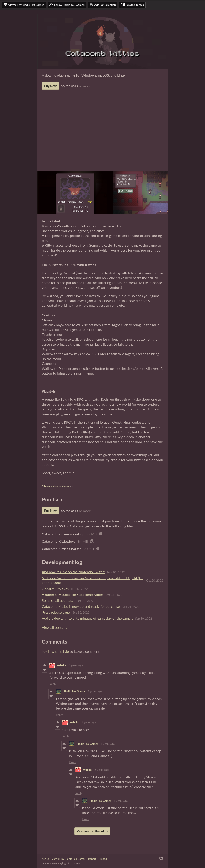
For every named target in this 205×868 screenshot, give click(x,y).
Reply (53, 684)
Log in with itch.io (55, 651)
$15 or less (74, 863)
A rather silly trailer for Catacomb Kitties (73, 594)
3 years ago (76, 665)
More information (57, 486)
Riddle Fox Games (74, 691)
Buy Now (50, 86)
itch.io (45, 859)
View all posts (52, 627)
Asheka (62, 665)
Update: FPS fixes (55, 589)
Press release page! (56, 612)
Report (92, 859)
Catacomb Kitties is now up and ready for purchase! (81, 606)
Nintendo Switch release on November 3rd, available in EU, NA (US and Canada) (93, 580)
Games (46, 863)
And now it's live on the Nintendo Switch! (73, 572)
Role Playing (59, 863)
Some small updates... (58, 600)
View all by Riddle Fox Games (69, 859)
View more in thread (90, 831)
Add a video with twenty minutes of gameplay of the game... (87, 618)
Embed (103, 859)
